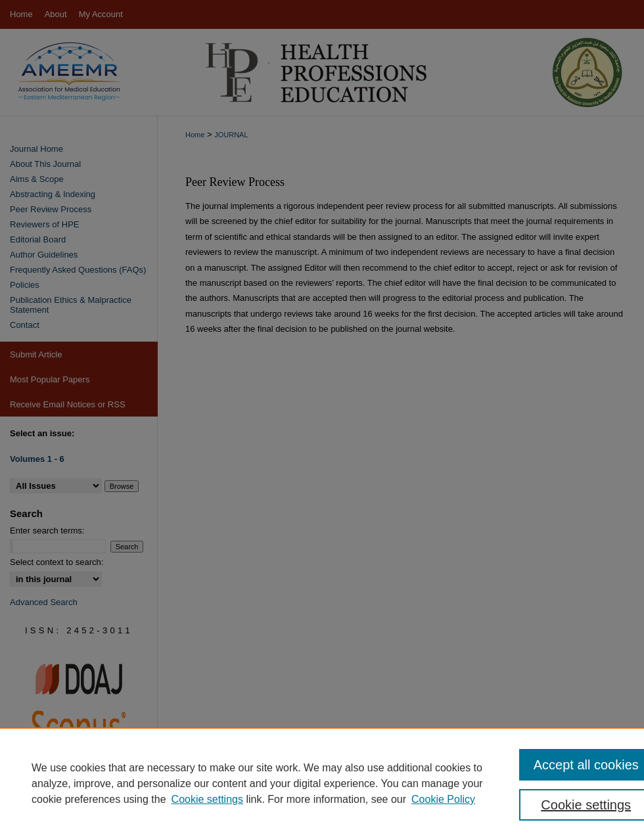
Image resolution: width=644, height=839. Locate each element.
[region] (322, 783)
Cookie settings (207, 799)
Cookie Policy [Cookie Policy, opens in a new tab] (443, 799)
